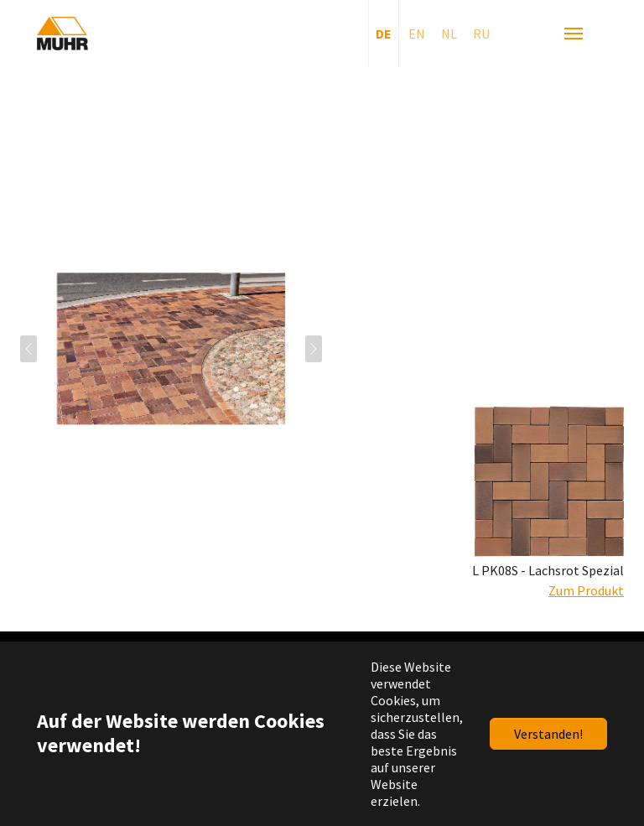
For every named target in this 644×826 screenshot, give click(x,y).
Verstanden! (548, 734)
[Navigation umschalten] (574, 34)
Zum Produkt (586, 590)
